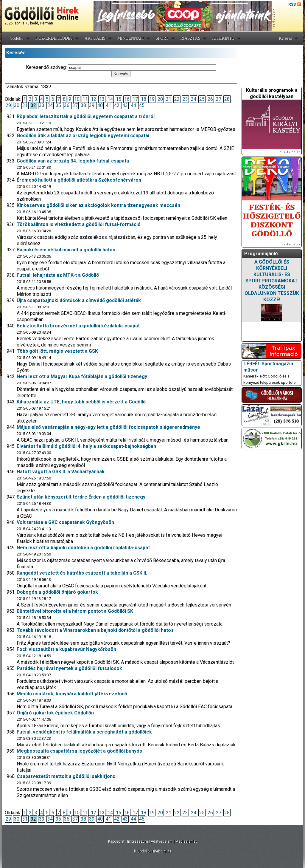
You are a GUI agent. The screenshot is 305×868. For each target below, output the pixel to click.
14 (110, 99)
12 (94, 99)
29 (8, 105)
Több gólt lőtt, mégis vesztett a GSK (57, 351)
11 (85, 99)
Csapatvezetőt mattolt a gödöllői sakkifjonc (66, 776)
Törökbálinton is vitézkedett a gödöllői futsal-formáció (79, 224)
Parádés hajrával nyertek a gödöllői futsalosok (69, 668)
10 (77, 99)
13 (102, 99)
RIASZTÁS (190, 38)
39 (92, 105)
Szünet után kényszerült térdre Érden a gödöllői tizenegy (81, 497)
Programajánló (261, 254)
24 (194, 99)
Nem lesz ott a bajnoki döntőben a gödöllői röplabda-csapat (83, 548)
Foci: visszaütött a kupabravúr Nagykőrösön (66, 649)
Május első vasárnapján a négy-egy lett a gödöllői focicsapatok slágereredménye (108, 427)
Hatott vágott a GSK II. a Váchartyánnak (61, 472)
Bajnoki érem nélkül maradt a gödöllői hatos (66, 250)
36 (67, 105)
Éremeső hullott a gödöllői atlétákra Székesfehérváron (79, 180)
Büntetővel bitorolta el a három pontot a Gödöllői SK (75, 611)
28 (227, 99)
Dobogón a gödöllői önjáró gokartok (57, 592)
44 (133, 105)
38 (83, 105)
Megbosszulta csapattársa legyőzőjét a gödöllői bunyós (79, 751)
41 (108, 105)
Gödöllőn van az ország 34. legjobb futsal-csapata (73, 161)
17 (135, 99)
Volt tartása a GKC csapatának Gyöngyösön (65, 522)
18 (144, 99)
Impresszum (138, 841)
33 (42, 105)
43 (125, 105)
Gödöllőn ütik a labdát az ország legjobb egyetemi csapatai (83, 136)
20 (160, 99)
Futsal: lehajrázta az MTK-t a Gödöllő (58, 275)
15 (119, 99)
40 (100, 105)
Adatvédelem (162, 841)
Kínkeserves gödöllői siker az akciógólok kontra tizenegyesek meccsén (98, 205)
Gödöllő (17, 38)
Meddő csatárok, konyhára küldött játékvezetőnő (72, 694)
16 (127, 99)
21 (169, 99)
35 (58, 105)
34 (50, 105)
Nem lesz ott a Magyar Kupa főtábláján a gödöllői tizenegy (82, 376)
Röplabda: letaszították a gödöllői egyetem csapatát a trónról (86, 116)
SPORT (162, 38)
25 (202, 99)
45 (142, 105)
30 (17, 105)
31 (25, 105)
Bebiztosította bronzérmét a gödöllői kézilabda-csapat (78, 326)
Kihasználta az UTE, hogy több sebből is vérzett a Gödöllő (81, 402)
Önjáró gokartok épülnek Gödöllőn (55, 713)
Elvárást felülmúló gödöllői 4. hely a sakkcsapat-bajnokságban (86, 446)
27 (219, 99)
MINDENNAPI (131, 38)
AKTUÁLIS (95, 38)
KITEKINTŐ (223, 38)
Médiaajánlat (186, 841)
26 (210, 99)
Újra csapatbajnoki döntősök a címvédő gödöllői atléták (79, 300)
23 (185, 99)
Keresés (285, 38)
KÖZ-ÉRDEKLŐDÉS (54, 38)
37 (75, 105)
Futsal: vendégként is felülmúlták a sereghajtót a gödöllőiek (84, 732)
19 (152, 99)
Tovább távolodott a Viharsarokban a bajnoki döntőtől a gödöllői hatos (95, 630)
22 (177, 99)
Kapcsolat (116, 841)
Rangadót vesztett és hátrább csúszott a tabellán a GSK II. (82, 573)
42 (117, 105)
